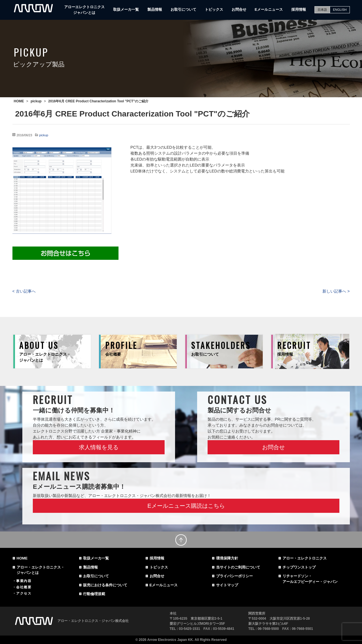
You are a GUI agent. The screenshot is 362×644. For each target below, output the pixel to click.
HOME (22, 558)
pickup (44, 135)
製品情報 (155, 9)
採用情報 (299, 9)
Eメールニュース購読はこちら (186, 506)
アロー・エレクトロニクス (305, 558)
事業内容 (24, 581)
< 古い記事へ (24, 291)
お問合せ (239, 9)
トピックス (214, 9)
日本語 (322, 10)
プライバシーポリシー (234, 576)
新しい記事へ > (336, 291)
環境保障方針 (227, 558)
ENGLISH (340, 10)
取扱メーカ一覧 (126, 9)
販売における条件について (105, 585)
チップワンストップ (299, 567)
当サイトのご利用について (238, 567)
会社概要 (24, 587)
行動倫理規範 (94, 594)
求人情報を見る (99, 447)
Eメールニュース (269, 9)
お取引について (183, 9)
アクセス (24, 593)
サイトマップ (227, 585)
